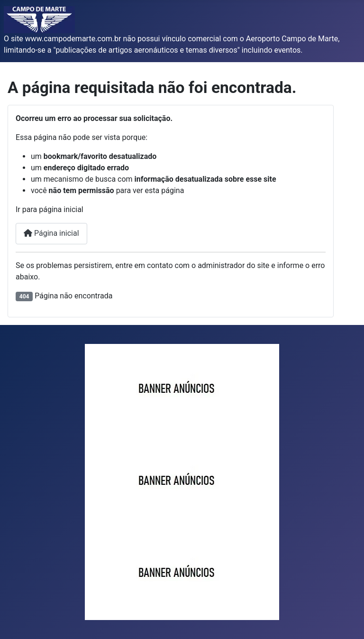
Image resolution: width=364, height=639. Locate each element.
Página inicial (51, 233)
